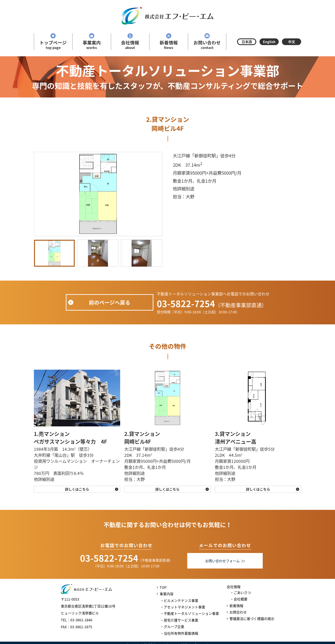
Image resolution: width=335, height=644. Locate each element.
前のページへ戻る (110, 302)
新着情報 (236, 606)
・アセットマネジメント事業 (183, 607)
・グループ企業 (172, 627)
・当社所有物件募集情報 (179, 633)
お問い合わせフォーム (225, 561)
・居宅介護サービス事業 (179, 620)
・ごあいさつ (241, 592)
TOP (163, 587)
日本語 (247, 42)
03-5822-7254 (186, 304)
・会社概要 (239, 599)
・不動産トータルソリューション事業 (190, 613)
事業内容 (167, 594)
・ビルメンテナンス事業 (179, 600)
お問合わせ (238, 612)
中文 (292, 42)
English (269, 42)
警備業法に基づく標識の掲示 (252, 619)
